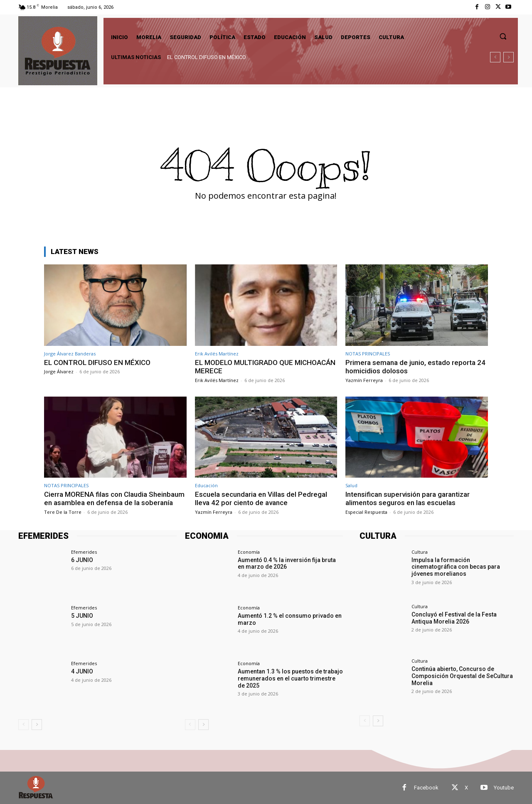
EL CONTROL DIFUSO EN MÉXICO (207, 57)
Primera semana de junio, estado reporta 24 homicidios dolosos (415, 367)
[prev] (495, 57)
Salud (351, 485)
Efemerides (84, 552)
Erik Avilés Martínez (217, 354)
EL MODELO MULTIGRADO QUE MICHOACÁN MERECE (265, 367)
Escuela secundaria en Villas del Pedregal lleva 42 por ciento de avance (261, 498)
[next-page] (37, 725)
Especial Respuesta (366, 512)
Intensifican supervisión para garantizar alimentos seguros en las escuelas (408, 498)
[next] (509, 57)
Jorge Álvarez (59, 371)
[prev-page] (23, 725)
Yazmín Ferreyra (364, 380)
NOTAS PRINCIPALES (368, 354)
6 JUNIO (82, 560)
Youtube (504, 788)
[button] (503, 36)
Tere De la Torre (63, 512)
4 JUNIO (82, 671)
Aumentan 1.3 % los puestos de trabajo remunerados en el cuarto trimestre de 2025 (290, 678)
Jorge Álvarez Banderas (70, 354)
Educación (206, 485)
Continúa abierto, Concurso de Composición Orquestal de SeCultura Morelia (462, 676)
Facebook (426, 788)
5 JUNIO (82, 616)
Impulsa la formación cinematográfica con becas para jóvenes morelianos (456, 567)
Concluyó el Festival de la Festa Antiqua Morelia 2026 (454, 618)
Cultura (420, 552)
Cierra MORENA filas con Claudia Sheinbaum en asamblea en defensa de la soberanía (114, 498)
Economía (249, 552)
